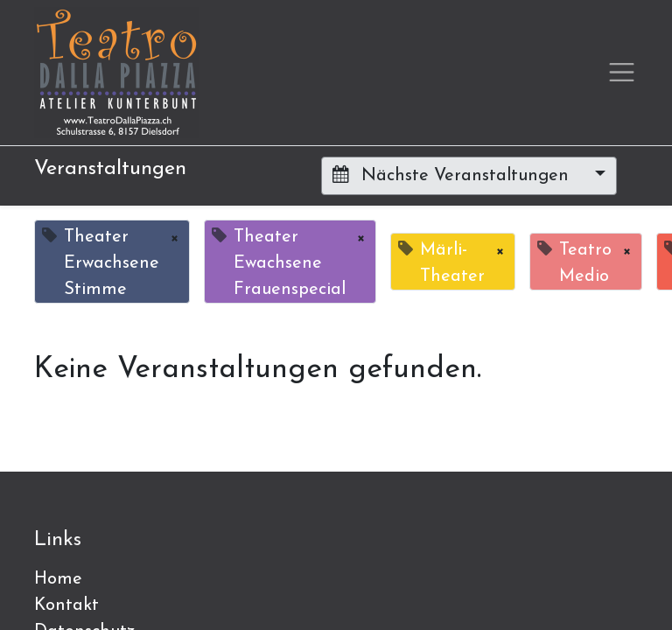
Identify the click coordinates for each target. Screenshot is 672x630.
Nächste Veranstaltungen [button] (453, 175)
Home (58, 579)
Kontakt (66, 605)
